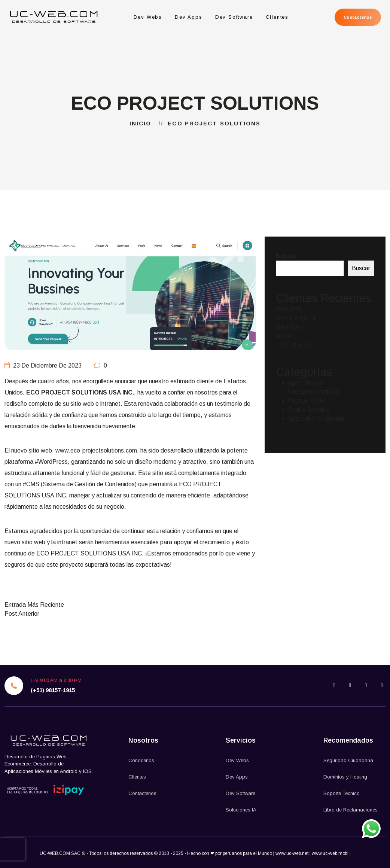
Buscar (286, 256)
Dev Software (234, 17)
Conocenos (141, 760)
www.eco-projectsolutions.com (96, 450)
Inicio (143, 123)
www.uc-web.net (292, 853)
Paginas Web (305, 401)
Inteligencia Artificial (314, 392)
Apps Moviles (305, 383)
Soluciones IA (241, 810)
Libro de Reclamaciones (351, 810)
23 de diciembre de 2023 (43, 366)
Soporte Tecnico (342, 793)
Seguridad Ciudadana (316, 419)
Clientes (277, 17)
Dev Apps (188, 17)
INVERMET (292, 309)
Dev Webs (148, 17)
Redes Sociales (309, 410)
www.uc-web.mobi (331, 853)
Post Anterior (22, 614)
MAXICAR (290, 327)
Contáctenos (357, 17)
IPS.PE (286, 336)
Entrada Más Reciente (34, 605)
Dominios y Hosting (345, 777)
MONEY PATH (295, 318)
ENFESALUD (294, 345)
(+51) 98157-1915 (53, 690)
